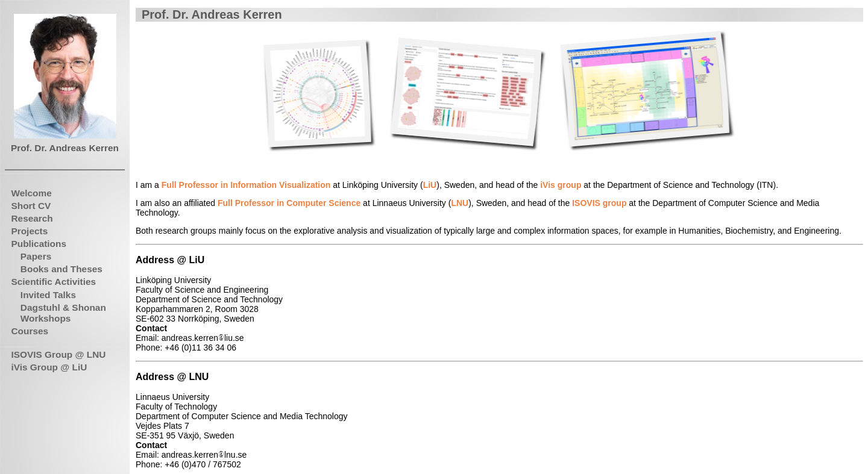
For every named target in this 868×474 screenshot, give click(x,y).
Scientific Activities (53, 282)
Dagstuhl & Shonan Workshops (63, 313)
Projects (29, 231)
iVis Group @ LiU (49, 367)
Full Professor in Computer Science (289, 203)
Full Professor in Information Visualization (246, 185)
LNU (460, 203)
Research (32, 218)
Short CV (31, 206)
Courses (30, 331)
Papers (36, 256)
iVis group (561, 185)
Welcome (31, 193)
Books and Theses (61, 269)
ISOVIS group (599, 203)
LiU (430, 185)
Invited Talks (48, 295)
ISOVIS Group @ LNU (58, 354)
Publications (39, 244)
